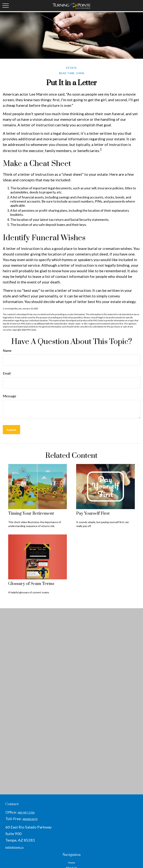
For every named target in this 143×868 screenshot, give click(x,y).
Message (9, 396)
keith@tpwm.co (15, 847)
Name (7, 351)
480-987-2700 (26, 813)
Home (72, 863)
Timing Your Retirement (31, 513)
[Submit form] (11, 430)
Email (7, 373)
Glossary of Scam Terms (31, 584)
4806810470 (30, 819)
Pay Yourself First (93, 513)
